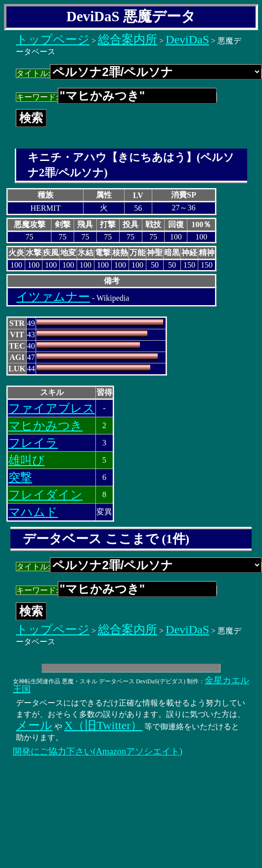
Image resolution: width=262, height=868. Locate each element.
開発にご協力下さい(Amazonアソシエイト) (98, 751)
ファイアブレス (52, 408)
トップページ (53, 39)
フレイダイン (45, 495)
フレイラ (33, 443)
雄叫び (26, 460)
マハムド (33, 512)
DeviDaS (187, 39)
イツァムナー (53, 297)
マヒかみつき (45, 426)
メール (34, 725)
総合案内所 (128, 39)
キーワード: (116, 97)
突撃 (20, 477)
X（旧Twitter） (103, 725)
